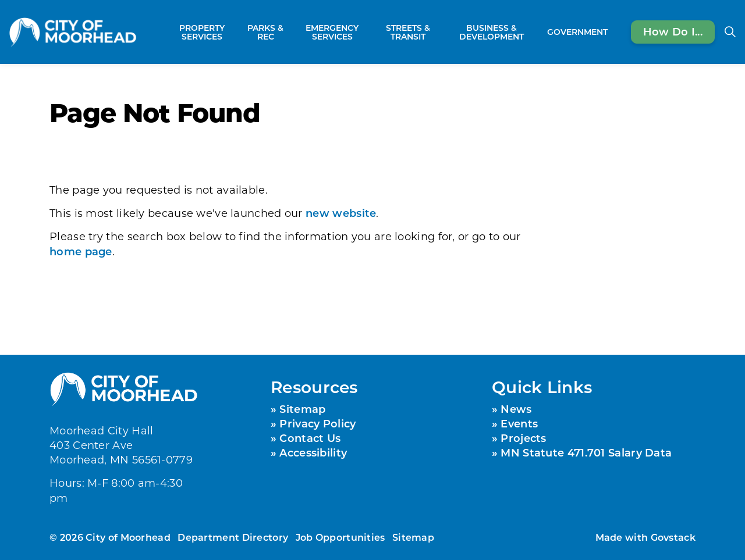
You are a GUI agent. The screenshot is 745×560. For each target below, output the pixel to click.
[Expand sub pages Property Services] (236, 32)
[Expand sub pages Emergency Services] (370, 32)
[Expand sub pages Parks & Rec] (289, 32)
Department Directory (233, 537)
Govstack (673, 537)
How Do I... (673, 32)
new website (341, 213)
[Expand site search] (730, 32)
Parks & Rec (265, 32)
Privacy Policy (317, 423)
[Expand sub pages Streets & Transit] (441, 32)
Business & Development (492, 32)
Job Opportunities (340, 537)
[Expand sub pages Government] (613, 32)
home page (81, 251)
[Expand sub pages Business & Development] (537, 32)
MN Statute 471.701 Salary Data (586, 452)
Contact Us (310, 438)
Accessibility (313, 452)
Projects (523, 438)
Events (519, 423)
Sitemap (302, 409)
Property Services (202, 32)
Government (577, 32)
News (516, 409)
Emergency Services (332, 32)
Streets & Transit (408, 32)
